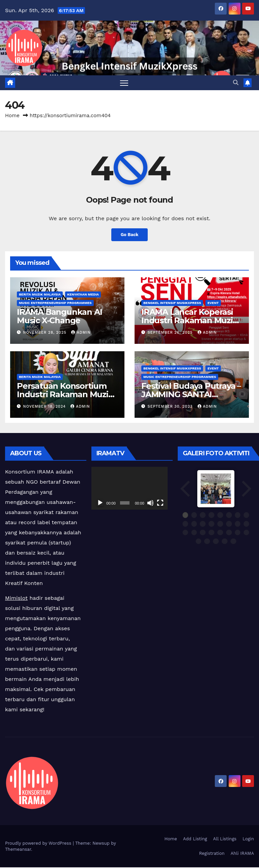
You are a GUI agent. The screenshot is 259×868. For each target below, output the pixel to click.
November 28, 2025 (46, 333)
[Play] (100, 504)
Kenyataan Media (83, 295)
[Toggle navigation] (124, 83)
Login (248, 839)
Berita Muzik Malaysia (40, 295)
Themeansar (18, 850)
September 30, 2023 (171, 407)
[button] (236, 83)
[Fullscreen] (160, 504)
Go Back (129, 235)
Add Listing (195, 839)
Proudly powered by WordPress (39, 844)
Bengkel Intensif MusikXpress (172, 303)
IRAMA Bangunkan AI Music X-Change (59, 317)
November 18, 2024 (45, 407)
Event (213, 303)
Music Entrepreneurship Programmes (55, 303)
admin (81, 333)
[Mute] (150, 504)
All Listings (225, 839)
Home (12, 116)
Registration (212, 854)
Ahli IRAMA (242, 854)
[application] (129, 489)
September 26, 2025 (171, 333)
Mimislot (16, 599)
